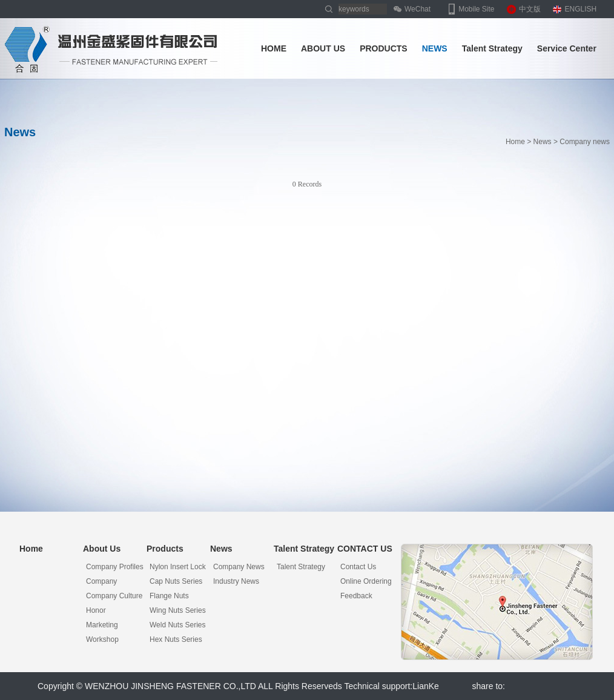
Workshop (102, 639)
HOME (274, 48)
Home (515, 142)
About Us (102, 549)
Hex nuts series (176, 639)
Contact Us (358, 567)
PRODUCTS (384, 48)
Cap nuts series (176, 581)
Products (165, 549)
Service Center (567, 48)
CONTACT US (365, 549)
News (543, 142)
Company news (239, 567)
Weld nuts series (177, 625)
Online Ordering (366, 581)
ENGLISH (581, 9)
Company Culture (114, 596)
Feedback (356, 596)
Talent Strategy (492, 48)
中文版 (530, 9)
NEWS (435, 48)
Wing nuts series (178, 610)
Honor (96, 610)
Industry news (236, 581)
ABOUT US (323, 48)
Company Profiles (115, 567)
